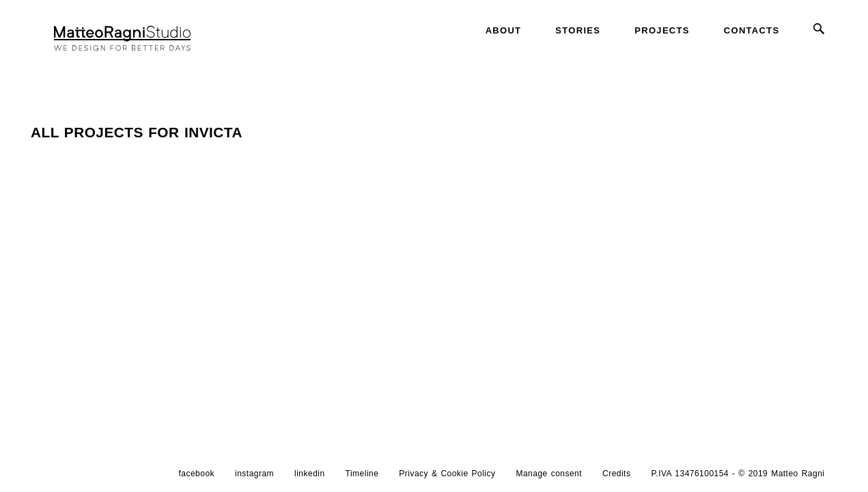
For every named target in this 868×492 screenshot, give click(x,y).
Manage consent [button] (549, 474)
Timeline (362, 474)
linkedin (310, 474)
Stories (578, 30)
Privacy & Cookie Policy (447, 474)
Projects (662, 30)
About (504, 30)
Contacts (752, 30)
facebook (197, 474)
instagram (254, 474)
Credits (616, 474)
